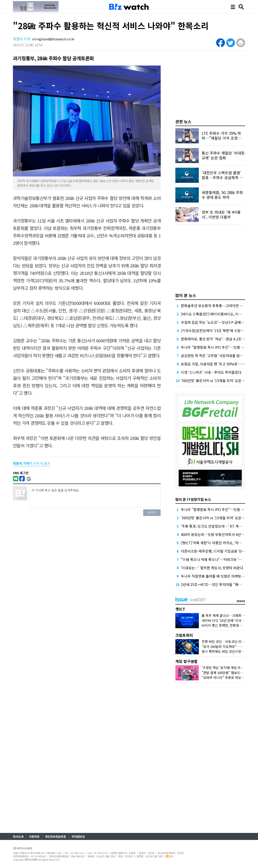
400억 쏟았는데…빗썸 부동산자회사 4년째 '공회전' (219, 534)
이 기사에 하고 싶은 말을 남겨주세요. (95, 497)
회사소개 (18, 837)
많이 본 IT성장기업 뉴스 (193, 499)
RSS (170, 856)
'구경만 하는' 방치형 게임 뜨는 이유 (226, 668)
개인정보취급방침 (55, 837)
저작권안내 (78, 837)
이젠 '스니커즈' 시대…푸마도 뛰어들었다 (211, 372)
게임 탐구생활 (186, 661)
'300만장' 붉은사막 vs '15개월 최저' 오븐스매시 (216, 381)
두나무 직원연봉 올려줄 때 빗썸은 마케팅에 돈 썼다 (218, 576)
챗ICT (180, 609)
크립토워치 (184, 635)
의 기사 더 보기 (32, 463)
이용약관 (34, 837)
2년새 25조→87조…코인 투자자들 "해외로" (214, 584)
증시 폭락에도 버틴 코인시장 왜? (224, 651)
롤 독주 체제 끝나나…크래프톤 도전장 (228, 615)
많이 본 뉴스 (186, 295)
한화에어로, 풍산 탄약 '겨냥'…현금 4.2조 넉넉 (215, 339)
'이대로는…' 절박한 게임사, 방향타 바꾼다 (212, 568)
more (241, 601)
